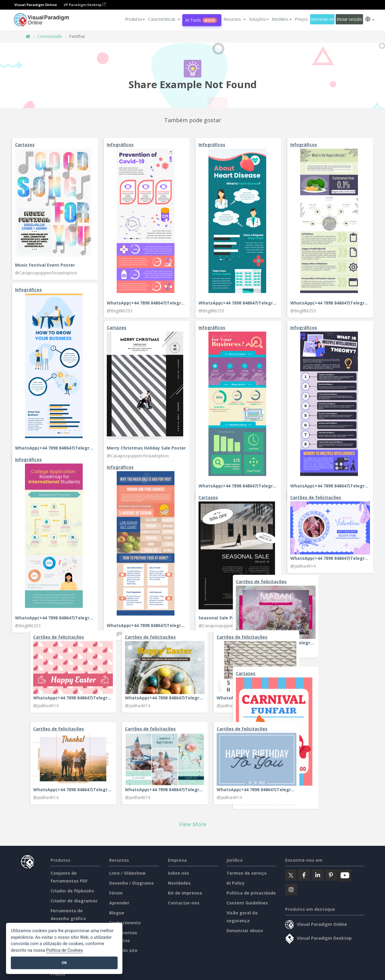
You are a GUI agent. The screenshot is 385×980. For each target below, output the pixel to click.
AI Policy (236, 914)
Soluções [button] (259, 19)
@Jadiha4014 (303, 513)
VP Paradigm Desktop (85, 5)
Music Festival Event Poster (45, 265)
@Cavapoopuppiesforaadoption (46, 273)
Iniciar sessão (349, 19)
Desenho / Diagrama (131, 914)
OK (64, 963)
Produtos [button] (135, 19)
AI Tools (201, 20)
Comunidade (50, 36)
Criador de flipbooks (72, 922)
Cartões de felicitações (316, 444)
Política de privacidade (251, 924)
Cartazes (25, 145)
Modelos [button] (282, 19)
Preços (301, 19)
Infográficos (120, 145)
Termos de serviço (247, 904)
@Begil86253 (120, 311)
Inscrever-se (322, 19)
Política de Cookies (64, 950)
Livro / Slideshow (127, 904)
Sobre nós (179, 904)
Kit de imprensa (185, 924)
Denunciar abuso (245, 961)
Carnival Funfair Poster (40, 761)
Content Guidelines (247, 934)
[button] (164, 19)
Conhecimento (125, 954)
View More (193, 855)
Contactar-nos (184, 934)
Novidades (179, 914)
